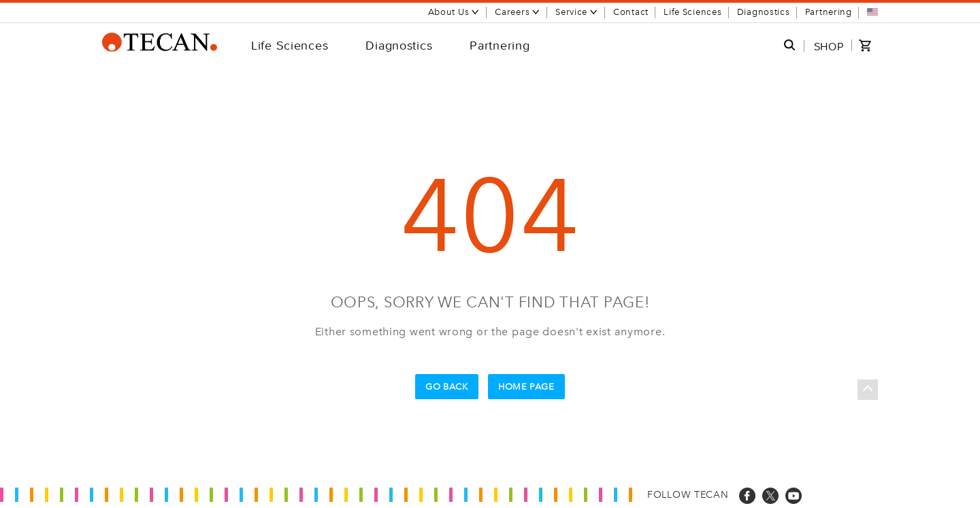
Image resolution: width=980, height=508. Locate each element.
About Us (454, 12)
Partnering (829, 12)
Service (577, 12)
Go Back (447, 387)
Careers (518, 12)
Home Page (526, 387)
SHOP (829, 46)
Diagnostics (764, 12)
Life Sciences (692, 12)
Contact (631, 12)
